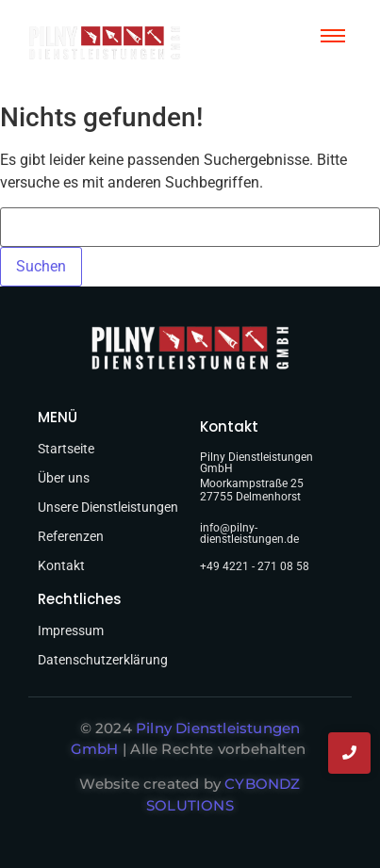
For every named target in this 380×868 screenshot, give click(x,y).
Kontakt (61, 565)
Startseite (66, 449)
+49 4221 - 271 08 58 (255, 566)
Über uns (64, 478)
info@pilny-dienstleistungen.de (249, 533)
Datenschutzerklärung (103, 660)
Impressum (71, 631)
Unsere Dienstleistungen (108, 507)
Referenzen (71, 536)
